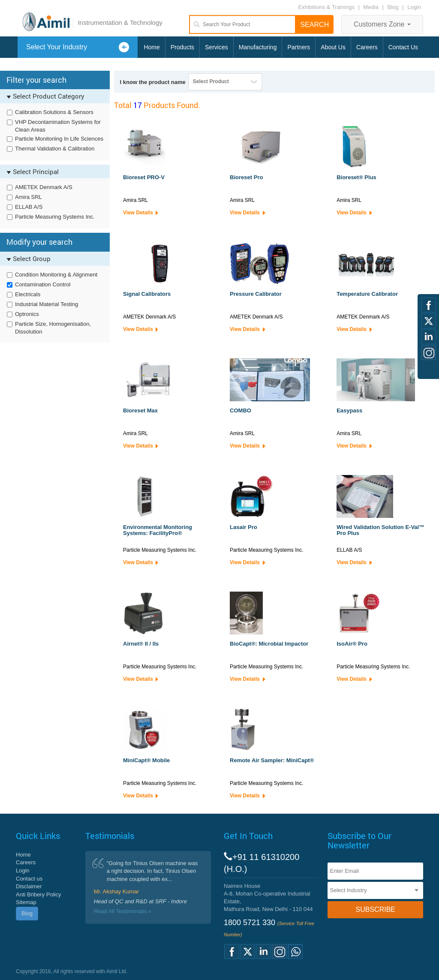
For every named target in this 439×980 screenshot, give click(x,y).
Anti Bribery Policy (38, 894)
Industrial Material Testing (47, 304)
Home (152, 47)
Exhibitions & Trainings (326, 7)
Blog (393, 7)
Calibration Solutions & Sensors (54, 112)
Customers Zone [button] (382, 24)
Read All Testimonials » (123, 911)
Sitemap (26, 902)
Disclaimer (29, 886)
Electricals (28, 294)
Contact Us (403, 47)
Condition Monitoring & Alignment (56, 275)
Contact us (29, 879)
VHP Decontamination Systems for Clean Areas (58, 126)
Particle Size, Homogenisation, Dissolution (53, 328)
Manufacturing (258, 47)
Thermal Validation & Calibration (55, 149)
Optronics (27, 314)
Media (372, 7)
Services (216, 47)
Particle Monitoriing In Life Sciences (59, 139)
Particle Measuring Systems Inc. (55, 217)
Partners (299, 47)
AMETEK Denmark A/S (44, 187)
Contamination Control (43, 284)
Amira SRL (29, 197)
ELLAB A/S (29, 207)
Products (182, 47)
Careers (367, 47)
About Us (333, 47)
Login (414, 7)
